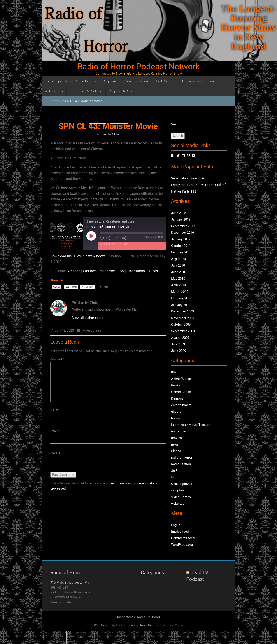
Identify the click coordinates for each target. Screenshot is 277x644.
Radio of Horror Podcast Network (139, 67)
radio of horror (182, 458)
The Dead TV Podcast (86, 91)
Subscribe (107, 244)
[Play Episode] (91, 236)
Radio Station (181, 464)
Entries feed (180, 532)
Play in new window (89, 256)
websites (178, 504)
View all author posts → (90, 318)
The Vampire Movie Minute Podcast (71, 81)
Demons (177, 398)
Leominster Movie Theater (190, 425)
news (175, 444)
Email (55, 431)
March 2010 (180, 292)
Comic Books (181, 392)
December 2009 (182, 312)
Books (176, 385)
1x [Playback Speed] (116, 238)
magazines (179, 431)
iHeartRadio (136, 271)
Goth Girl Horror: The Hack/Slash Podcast (186, 81)
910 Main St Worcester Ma (70, 583)
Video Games (181, 497)
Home (55, 101)
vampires (178, 490)
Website (55, 453)
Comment (57, 359)
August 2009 (180, 338)
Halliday (121, 626)
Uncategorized (182, 484)
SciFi (175, 471)
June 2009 (179, 351)
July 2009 (178, 344)
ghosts (176, 412)
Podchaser (107, 271)
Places (176, 451)
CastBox (89, 271)
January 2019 (181, 220)
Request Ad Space (123, 91)
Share (124, 244)
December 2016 (182, 233)
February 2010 (181, 298)
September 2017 (183, 226)
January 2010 (181, 305)
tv (172, 477)
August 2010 (180, 259)
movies (176, 438)
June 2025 (179, 213)
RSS (121, 271)
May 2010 (178, 279)
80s (174, 372)
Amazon (74, 271)
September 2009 (183, 331)
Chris (116, 134)
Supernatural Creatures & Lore (127, 81)
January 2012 (181, 239)
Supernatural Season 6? (188, 179)
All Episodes (54, 91)
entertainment (181, 405)
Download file (61, 256)
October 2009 (181, 325)
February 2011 (181, 253)
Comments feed (183, 538)
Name (55, 410)
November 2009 (183, 318)
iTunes (153, 271)
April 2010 (178, 285)
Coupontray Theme (172, 626)
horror (176, 418)
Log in (176, 525)
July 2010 (178, 266)
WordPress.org (182, 545)
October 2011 (181, 246)
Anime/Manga (181, 379)
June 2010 (179, 272)
